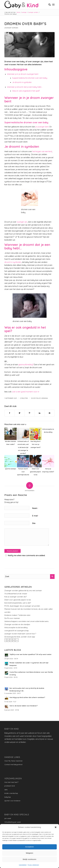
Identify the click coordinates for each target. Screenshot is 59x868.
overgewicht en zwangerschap (17, 631)
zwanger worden (11, 28)
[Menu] (53, 5)
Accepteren (30, 847)
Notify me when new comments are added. (27, 555)
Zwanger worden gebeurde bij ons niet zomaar (23, 591)
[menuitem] (48, 5)
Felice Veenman (42, 398)
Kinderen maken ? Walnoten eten (17, 615)
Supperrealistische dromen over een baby (30, 78)
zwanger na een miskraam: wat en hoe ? (20, 634)
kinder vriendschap (11, 793)
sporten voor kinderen (12, 801)
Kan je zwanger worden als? (16, 597)
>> (17, 640)
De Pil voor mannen (12, 618)
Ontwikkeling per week (13, 822)
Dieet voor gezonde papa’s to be (18, 600)
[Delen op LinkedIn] (40, 413)
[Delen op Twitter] (20, 413)
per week (8, 818)
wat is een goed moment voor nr (26, 392)
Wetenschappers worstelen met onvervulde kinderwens (26, 621)
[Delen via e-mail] (50, 413)
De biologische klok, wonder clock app (20, 637)
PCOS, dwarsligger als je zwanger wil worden (22, 606)
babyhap (8, 797)
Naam (35, 508)
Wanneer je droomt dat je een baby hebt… (25, 87)
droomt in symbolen (13, 262)
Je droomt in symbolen (22, 82)
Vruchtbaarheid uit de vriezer (16, 594)
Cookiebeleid (23, 865)
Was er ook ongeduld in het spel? (26, 91)
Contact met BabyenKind (13, 764)
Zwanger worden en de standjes (17, 624)
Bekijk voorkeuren (29, 859)
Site (34, 523)
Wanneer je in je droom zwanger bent (23, 74)
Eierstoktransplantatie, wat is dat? (18, 603)
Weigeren (30, 853)
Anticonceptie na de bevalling (16, 627)
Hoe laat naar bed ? (11, 782)
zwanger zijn (22, 222)
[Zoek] (48, 5)
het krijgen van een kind (42, 151)
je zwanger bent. (42, 127)
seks (6, 790)
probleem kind (10, 786)
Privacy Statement (33, 865)
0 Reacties (24, 398)
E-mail (35, 516)
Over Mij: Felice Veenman (13, 761)
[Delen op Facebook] (10, 413)
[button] (56, 827)
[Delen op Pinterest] (29, 413)
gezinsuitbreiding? (26, 365)
